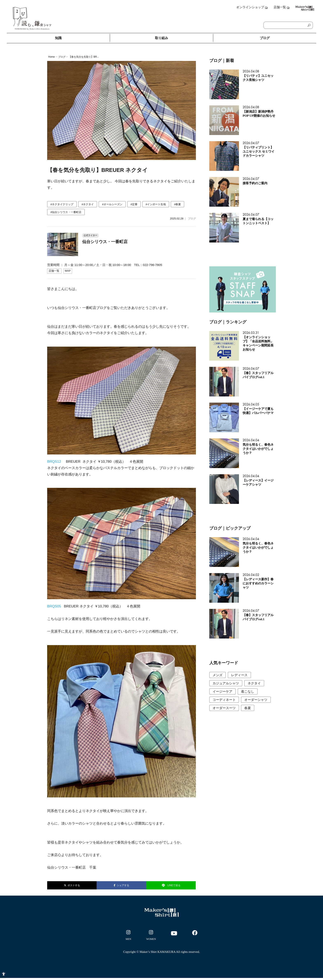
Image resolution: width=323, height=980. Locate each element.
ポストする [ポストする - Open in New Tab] (72, 885)
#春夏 (177, 204)
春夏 (248, 708)
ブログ (265, 38)
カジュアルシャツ (226, 683)
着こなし (248, 692)
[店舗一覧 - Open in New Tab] (278, 9)
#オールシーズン (112, 204)
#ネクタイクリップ (62, 204)
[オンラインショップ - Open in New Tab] (252, 9)
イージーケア (222, 692)
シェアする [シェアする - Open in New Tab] (121, 885)
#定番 (134, 204)
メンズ (218, 675)
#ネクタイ (88, 204)
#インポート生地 (156, 204)
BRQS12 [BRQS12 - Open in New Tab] (54, 462)
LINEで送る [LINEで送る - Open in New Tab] (171, 885)
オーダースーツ (224, 708)
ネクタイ (254, 683)
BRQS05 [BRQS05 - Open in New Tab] (54, 606)
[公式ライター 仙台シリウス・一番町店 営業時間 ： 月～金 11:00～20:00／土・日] (122, 238)
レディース (239, 675)
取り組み (161, 38)
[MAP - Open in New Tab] (68, 271)
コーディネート (224, 700)
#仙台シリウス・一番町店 (66, 212)
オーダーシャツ (256, 700)
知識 (58, 38)
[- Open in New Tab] (128, 936)
